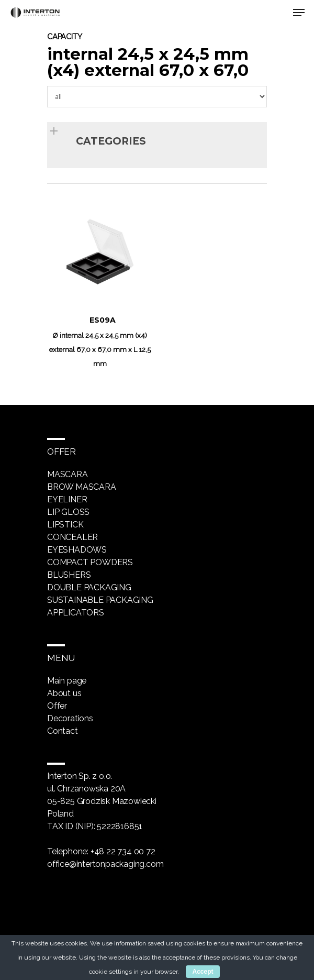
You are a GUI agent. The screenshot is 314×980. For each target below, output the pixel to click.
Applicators (76, 613)
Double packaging (89, 587)
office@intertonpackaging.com (105, 864)
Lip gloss (68, 512)
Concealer (72, 537)
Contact (63, 731)
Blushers (69, 575)
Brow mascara (82, 487)
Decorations (70, 718)
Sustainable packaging (100, 600)
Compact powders (90, 562)
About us (64, 693)
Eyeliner (67, 499)
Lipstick (65, 525)
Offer (57, 706)
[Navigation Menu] (299, 13)
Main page (67, 681)
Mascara (68, 474)
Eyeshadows (77, 550)
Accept (203, 972)
